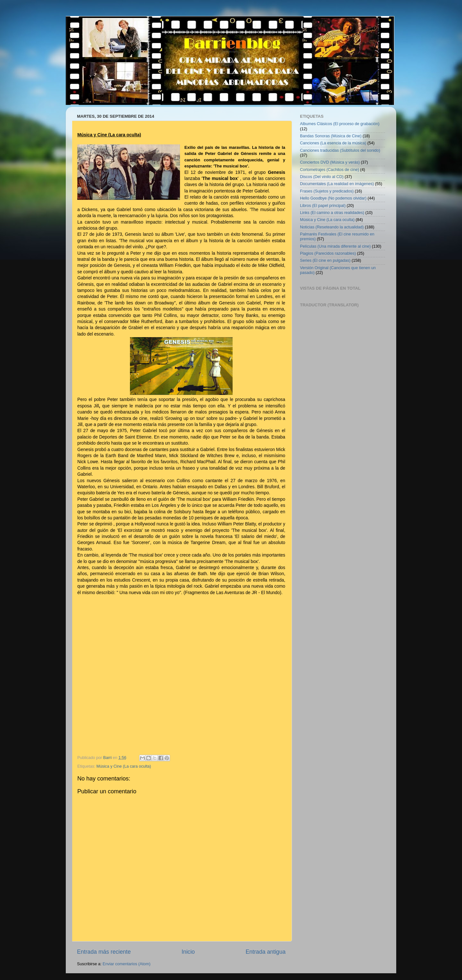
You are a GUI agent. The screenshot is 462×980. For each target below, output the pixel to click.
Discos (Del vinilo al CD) (322, 177)
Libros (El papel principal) (323, 206)
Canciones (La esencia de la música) (333, 143)
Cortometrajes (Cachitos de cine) (329, 170)
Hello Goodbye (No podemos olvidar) (333, 198)
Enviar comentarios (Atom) (127, 964)
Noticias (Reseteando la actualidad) (332, 227)
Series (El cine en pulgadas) (325, 260)
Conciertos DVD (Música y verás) (330, 162)
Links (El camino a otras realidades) (332, 213)
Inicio (188, 952)
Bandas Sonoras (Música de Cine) (331, 136)
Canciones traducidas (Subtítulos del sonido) (340, 150)
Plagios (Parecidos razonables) (328, 253)
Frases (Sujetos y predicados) (327, 191)
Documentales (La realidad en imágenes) (337, 184)
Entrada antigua (266, 952)
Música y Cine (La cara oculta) (124, 766)
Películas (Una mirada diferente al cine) (335, 246)
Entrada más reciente (104, 952)
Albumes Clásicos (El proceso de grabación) (340, 124)
